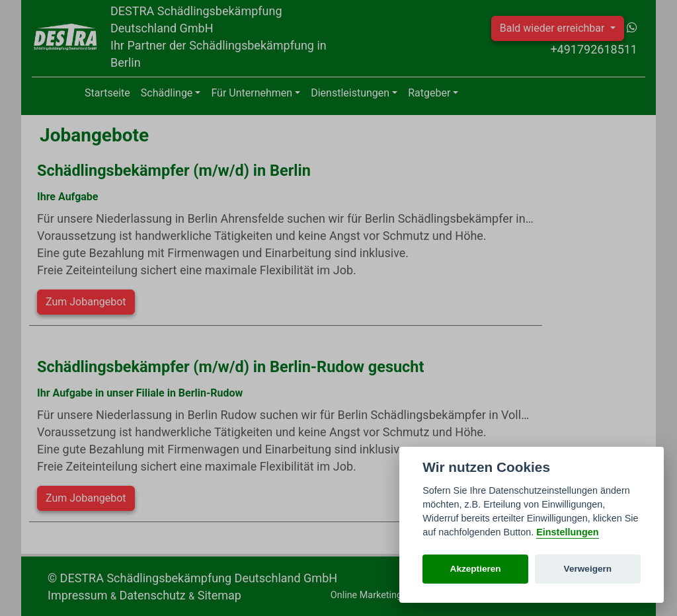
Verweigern (588, 569)
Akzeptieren (476, 569)
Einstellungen (567, 532)
